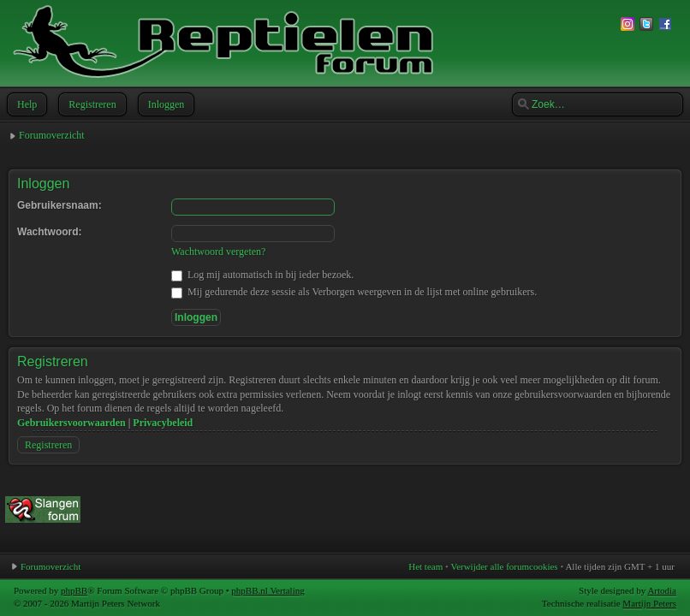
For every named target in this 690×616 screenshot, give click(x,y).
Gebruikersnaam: (59, 205)
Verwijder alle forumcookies (504, 566)
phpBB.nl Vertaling (268, 590)
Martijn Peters (649, 603)
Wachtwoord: (50, 232)
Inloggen (165, 104)
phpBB (74, 590)
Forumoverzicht (52, 135)
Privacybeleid (163, 423)
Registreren (90, 104)
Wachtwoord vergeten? (218, 252)
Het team (425, 566)
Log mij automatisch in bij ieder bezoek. (262, 275)
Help (25, 104)
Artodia (662, 590)
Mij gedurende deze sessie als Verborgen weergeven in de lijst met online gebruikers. (354, 292)
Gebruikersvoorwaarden (71, 423)
